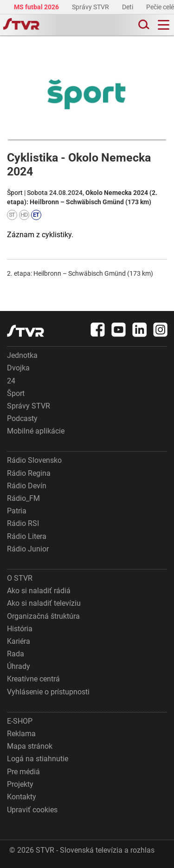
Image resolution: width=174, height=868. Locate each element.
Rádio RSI (23, 523)
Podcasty (22, 418)
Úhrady (19, 666)
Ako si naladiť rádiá (39, 591)
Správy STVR (91, 7)
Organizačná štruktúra (43, 616)
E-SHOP (20, 721)
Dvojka (18, 368)
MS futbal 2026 (37, 7)
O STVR (20, 578)
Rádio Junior (28, 549)
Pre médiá (23, 772)
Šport (16, 393)
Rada (16, 654)
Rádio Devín (27, 486)
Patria (17, 511)
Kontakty (22, 797)
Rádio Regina (29, 473)
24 (11, 381)
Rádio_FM (23, 498)
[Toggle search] (143, 25)
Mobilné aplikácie (36, 431)
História (20, 629)
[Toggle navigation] (164, 25)
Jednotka (22, 355)
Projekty (20, 784)
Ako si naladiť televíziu (44, 603)
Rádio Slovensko (34, 460)
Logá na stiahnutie (38, 759)
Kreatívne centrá (33, 679)
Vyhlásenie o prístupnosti (48, 692)
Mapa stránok (30, 746)
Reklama (21, 734)
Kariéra (19, 641)
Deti (128, 7)
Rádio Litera (27, 536)
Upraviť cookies (32, 810)
